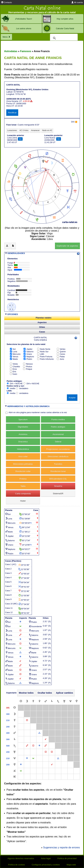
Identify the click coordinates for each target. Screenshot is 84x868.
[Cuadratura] (27, 720)
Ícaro (14, 374)
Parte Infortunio (46, 359)
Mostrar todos (26, 693)
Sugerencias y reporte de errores (62, 847)
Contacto (7, 2)
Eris (13, 372)
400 (8, 733)
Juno (60, 359)
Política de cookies (17, 865)
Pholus (28, 367)
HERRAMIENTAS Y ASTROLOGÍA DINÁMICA (28, 406)
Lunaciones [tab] (12, 130)
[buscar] (63, 38)
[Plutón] (77, 701)
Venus (14, 357)
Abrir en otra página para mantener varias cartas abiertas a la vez (38, 412)
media (11, 393)
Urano (28, 354)
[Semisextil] (33, 758)
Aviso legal (46, 858)
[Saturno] (58, 701)
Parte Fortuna (45, 357)
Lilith (41, 354)
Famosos (26, 51)
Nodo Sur (43, 352)
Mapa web (71, 865)
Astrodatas (11, 51)
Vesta (14, 364)
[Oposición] (27, 746)
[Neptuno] (70, 701)
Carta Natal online (42, 8)
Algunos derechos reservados (21, 858)
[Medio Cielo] (15, 777)
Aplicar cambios (65, 693)
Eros (13, 369)
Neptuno (29, 357)
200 (8, 727)
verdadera (22, 393)
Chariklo (15, 367)
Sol (13, 349)
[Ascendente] (15, 771)
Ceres (61, 354)
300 (8, 714)
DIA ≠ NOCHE (31, 384)
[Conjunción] (46, 739)
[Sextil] (39, 746)
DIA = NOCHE (15, 384)
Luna (14, 352)
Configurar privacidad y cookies (46, 865)
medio (11, 388)
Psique (28, 369)
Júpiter (28, 349)
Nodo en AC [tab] (47, 130)
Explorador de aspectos (67, 246)
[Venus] (39, 701)
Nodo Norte (44, 349)
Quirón (61, 352)
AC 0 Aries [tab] (24, 130)
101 (8, 708)
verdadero (22, 388)
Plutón (28, 359)
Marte (14, 359)
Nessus (28, 364)
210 (8, 720)
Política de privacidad (67, 858)
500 (8, 746)
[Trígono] (39, 733)
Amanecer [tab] (35, 130)
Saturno (28, 352)
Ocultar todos (45, 693)
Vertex (61, 349)
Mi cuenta (77, 2)
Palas (61, 357)
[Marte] (46, 701)
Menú (7, 37)
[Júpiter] (52, 701)
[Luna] (27, 701)
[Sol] (21, 701)
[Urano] (64, 701)
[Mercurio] (33, 701)
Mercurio (15, 354)
